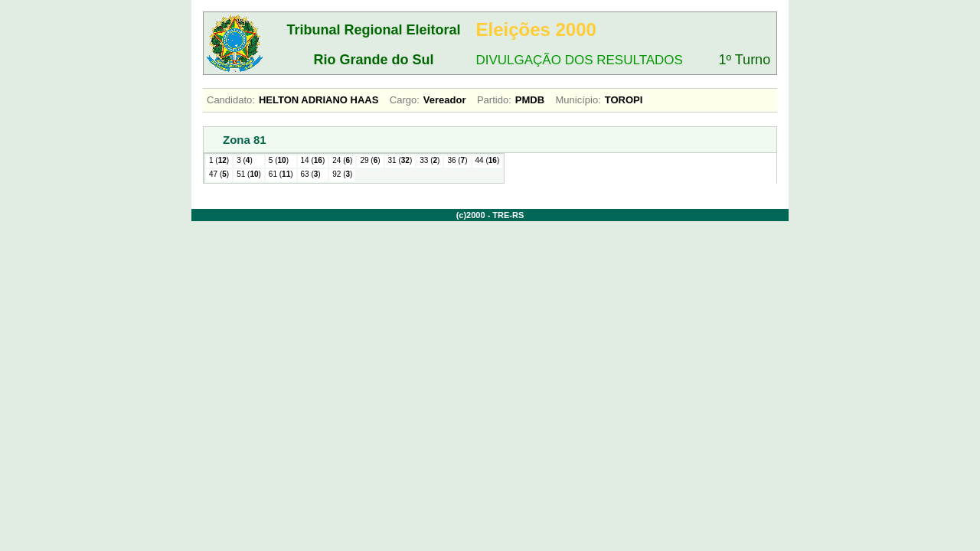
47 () (219, 174)
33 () (430, 160)
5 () (279, 160)
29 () (370, 160)
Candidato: (231, 100)
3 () (245, 160)
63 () (311, 174)
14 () (313, 160)
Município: (578, 100)
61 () (281, 174)
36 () (457, 160)
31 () (400, 160)
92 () (342, 174)
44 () (488, 160)
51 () (249, 174)
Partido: (494, 100)
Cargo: (405, 100)
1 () (219, 160)
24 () (342, 160)
